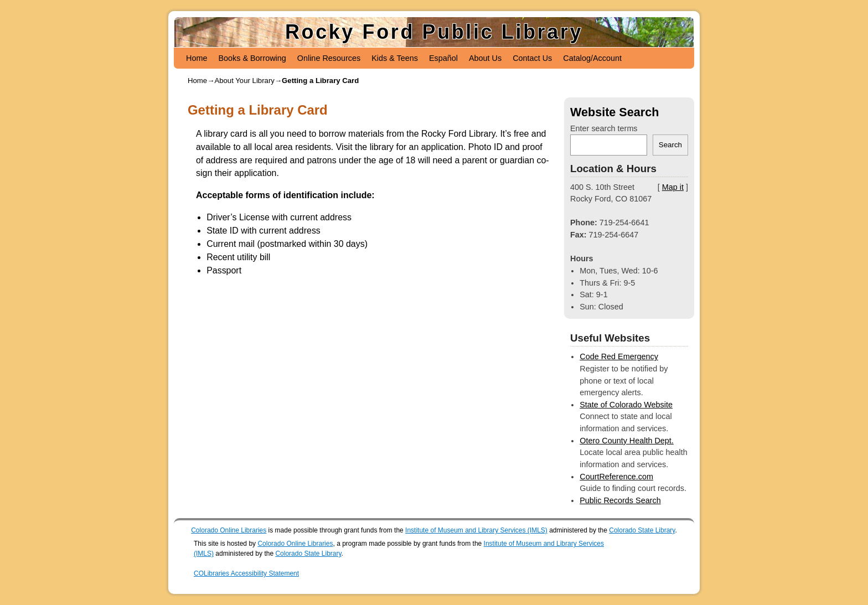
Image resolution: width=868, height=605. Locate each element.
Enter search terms (604, 128)
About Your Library (244, 81)
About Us (485, 58)
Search (670, 145)
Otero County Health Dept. (627, 441)
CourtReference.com (616, 477)
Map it (673, 187)
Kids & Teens (395, 58)
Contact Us (532, 58)
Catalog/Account (592, 58)
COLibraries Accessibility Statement (246, 573)
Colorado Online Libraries (229, 530)
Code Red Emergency (619, 356)
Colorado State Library (642, 530)
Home (197, 58)
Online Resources (329, 58)
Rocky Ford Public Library (434, 32)
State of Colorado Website (626, 405)
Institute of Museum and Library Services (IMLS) (476, 530)
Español (443, 58)
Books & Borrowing (252, 58)
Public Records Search (620, 500)
